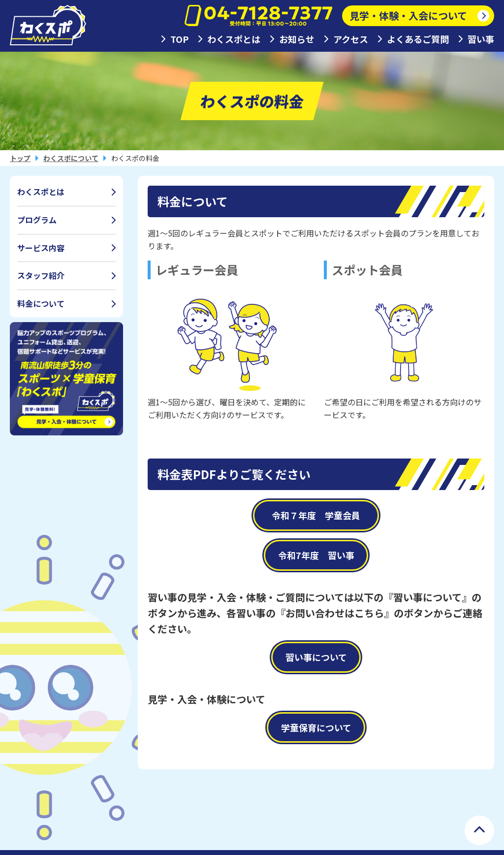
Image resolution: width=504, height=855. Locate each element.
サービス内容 (41, 248)
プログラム (37, 220)
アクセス (351, 39)
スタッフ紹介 (41, 275)
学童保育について (316, 727)
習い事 (481, 39)
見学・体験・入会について (408, 16)
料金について (41, 303)
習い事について (316, 657)
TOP (179, 39)
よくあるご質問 (418, 39)
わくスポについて (71, 158)
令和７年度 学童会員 (320, 515)
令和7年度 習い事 (316, 555)
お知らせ (297, 39)
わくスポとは (234, 39)
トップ (20, 158)
